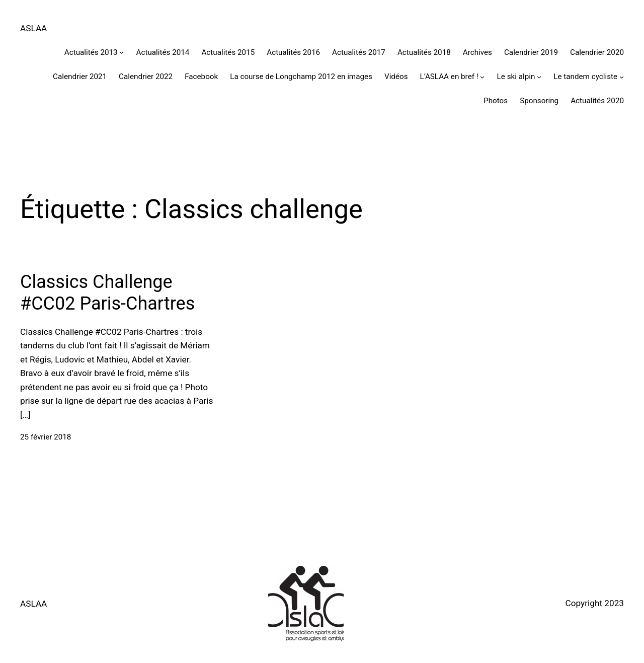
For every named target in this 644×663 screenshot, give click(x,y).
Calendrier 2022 (146, 77)
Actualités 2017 (359, 52)
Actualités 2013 (91, 52)
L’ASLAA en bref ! (449, 77)
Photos (496, 101)
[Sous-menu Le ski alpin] (539, 77)
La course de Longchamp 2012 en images (301, 77)
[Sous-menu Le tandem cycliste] (622, 77)
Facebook (201, 77)
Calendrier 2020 (597, 52)
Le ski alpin (516, 77)
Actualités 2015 (228, 52)
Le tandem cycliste (585, 77)
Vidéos (396, 77)
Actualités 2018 (424, 52)
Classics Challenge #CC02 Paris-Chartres (107, 293)
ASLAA (33, 28)
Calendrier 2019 (531, 52)
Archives (477, 52)
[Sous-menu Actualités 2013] (122, 52)
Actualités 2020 (597, 101)
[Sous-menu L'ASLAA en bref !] (482, 77)
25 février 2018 (46, 437)
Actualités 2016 (293, 52)
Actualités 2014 (163, 52)
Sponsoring (539, 101)
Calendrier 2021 (80, 77)
